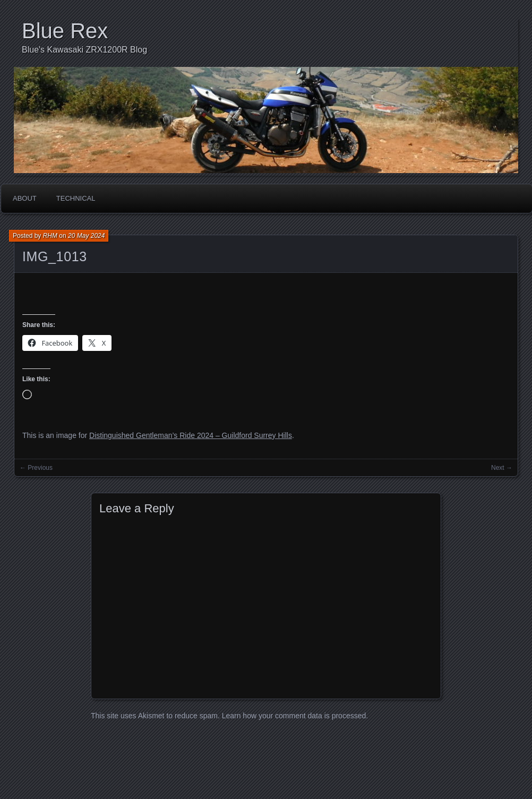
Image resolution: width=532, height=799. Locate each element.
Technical (76, 198)
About (25, 198)
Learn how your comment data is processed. (295, 716)
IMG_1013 (55, 256)
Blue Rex (65, 31)
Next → (502, 468)
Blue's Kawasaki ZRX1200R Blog (84, 50)
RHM (50, 236)
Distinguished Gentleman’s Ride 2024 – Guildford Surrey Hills (191, 435)
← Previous (36, 468)
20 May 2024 (86, 236)
